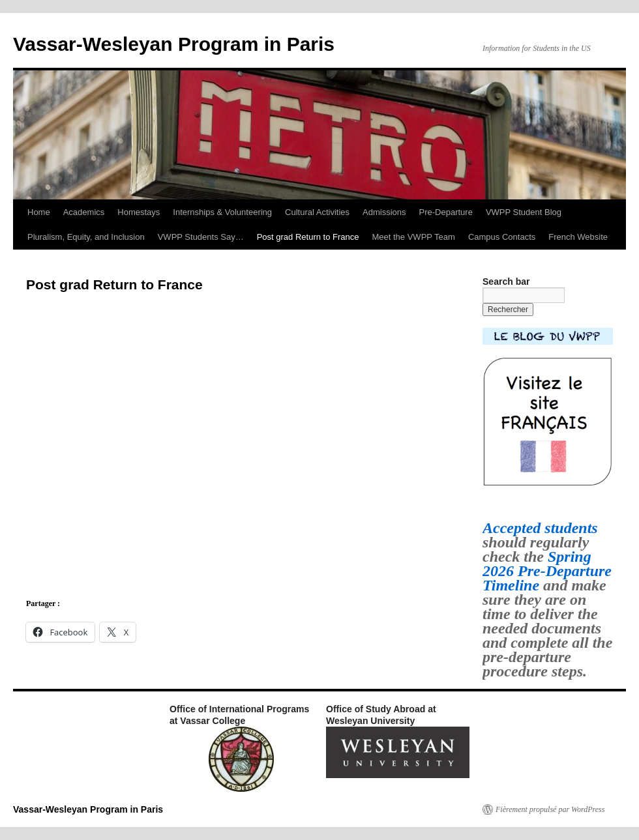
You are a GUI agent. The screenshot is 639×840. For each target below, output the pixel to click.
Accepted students (540, 528)
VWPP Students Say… (201, 237)
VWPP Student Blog (524, 212)
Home (39, 212)
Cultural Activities (317, 212)
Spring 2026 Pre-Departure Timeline (547, 571)
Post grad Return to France (308, 237)
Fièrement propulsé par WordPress (550, 809)
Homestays (139, 212)
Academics (84, 212)
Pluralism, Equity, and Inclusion (86, 237)
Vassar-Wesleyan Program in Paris (174, 44)
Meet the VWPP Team (414, 237)
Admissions (384, 212)
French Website (578, 237)
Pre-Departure (446, 212)
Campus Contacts (502, 237)
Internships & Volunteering (222, 212)
